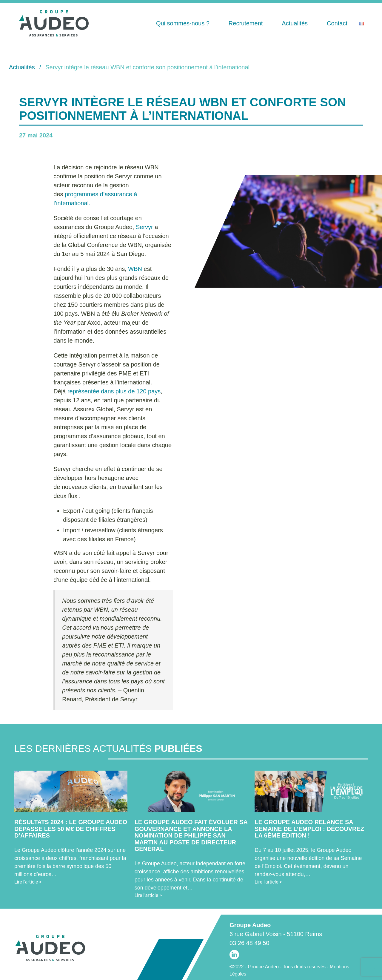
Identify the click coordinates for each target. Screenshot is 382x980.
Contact (337, 23)
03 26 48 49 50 (249, 943)
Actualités (295, 23)
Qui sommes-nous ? (183, 23)
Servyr (144, 227)
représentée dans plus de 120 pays (114, 391)
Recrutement (246, 23)
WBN (135, 269)
